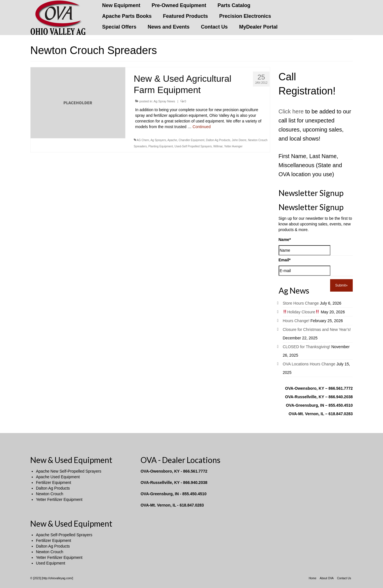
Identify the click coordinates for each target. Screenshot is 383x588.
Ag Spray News (164, 101)
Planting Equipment (161, 146)
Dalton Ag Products (218, 140)
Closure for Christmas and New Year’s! (317, 329)
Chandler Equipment (191, 140)
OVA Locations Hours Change (309, 364)
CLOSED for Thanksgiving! (307, 347)
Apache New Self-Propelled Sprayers (69, 471)
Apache (172, 140)
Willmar (218, 146)
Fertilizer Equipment (54, 483)
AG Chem (143, 140)
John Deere (239, 140)
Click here (291, 111)
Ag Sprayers (158, 140)
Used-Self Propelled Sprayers (193, 146)
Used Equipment (51, 563)
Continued (202, 127)
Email (285, 260)
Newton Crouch (50, 494)
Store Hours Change (301, 303)
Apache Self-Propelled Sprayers (64, 535)
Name (285, 240)
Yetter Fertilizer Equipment (59, 499)
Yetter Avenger (233, 146)
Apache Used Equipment (58, 477)
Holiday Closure (301, 312)
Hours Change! (296, 321)
